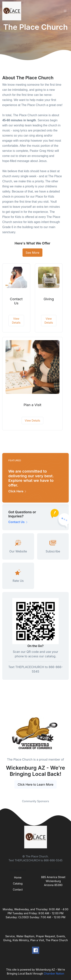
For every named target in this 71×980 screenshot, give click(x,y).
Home (18, 877)
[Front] (12, 11)
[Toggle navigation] (65, 11)
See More (32, 253)
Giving (49, 299)
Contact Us (16, 301)
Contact (18, 889)
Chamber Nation (54, 974)
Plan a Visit (32, 405)
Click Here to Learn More (35, 784)
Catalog (18, 883)
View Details (16, 321)
